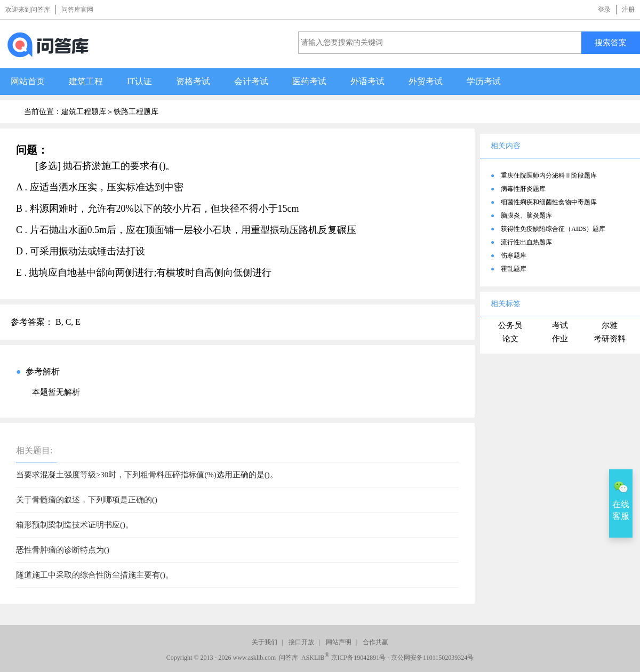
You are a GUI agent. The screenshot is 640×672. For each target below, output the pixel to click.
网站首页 (28, 81)
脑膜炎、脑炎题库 (526, 215)
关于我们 (265, 642)
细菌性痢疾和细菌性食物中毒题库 (549, 202)
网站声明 (339, 642)
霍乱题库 (514, 269)
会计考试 (251, 81)
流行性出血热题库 (526, 242)
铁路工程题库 (136, 112)
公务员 (510, 325)
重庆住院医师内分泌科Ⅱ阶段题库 (549, 175)
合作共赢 (375, 642)
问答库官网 (77, 10)
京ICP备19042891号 (359, 658)
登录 (604, 10)
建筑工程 (86, 81)
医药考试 (309, 81)
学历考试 (484, 81)
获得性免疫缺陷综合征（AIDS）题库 (553, 229)
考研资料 (610, 339)
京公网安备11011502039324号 (432, 658)
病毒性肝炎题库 (523, 189)
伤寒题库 (514, 255)
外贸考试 (426, 81)
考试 (560, 325)
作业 (560, 339)
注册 (628, 10)
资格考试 (193, 81)
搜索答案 (611, 42)
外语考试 (367, 81)
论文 (510, 339)
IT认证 (139, 81)
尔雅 (610, 325)
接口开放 (301, 642)
